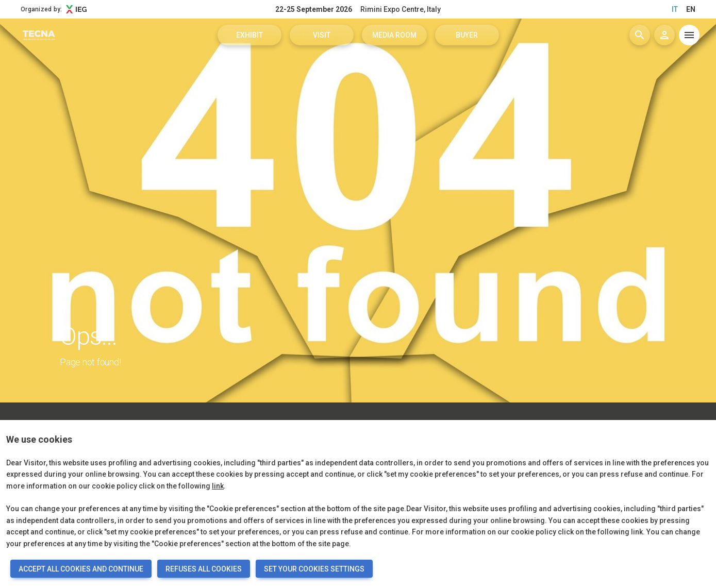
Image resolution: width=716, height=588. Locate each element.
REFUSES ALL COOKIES (204, 569)
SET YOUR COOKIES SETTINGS (314, 569)
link (218, 486)
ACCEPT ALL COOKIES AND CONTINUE (81, 569)
